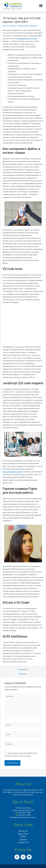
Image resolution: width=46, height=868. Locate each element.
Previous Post (23, 670)
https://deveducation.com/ (13, 472)
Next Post (23, 674)
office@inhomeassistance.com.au (23, 817)
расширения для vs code (27, 38)
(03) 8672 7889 (25, 813)
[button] (41, 6)
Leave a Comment (9, 26)
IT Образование (23, 26)
